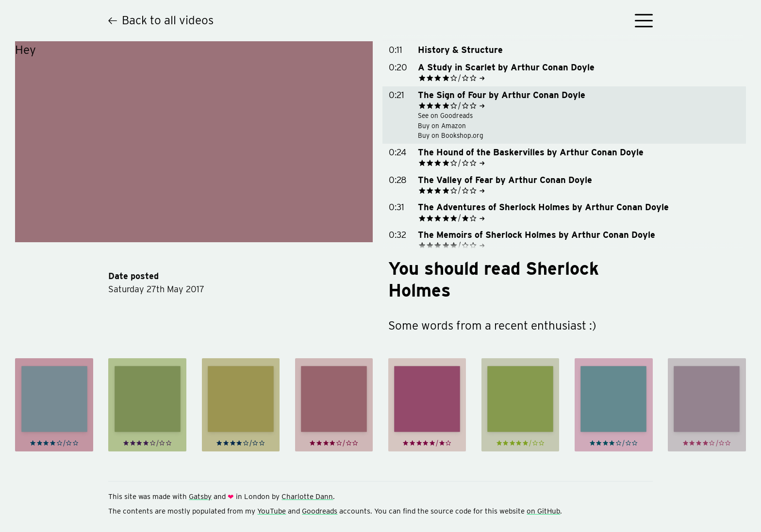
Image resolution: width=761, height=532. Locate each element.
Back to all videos (161, 20)
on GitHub (543, 511)
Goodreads (320, 511)
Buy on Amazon (437, 126)
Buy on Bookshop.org (446, 135)
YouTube (272, 511)
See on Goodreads (440, 116)
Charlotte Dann (307, 496)
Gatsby (200, 496)
